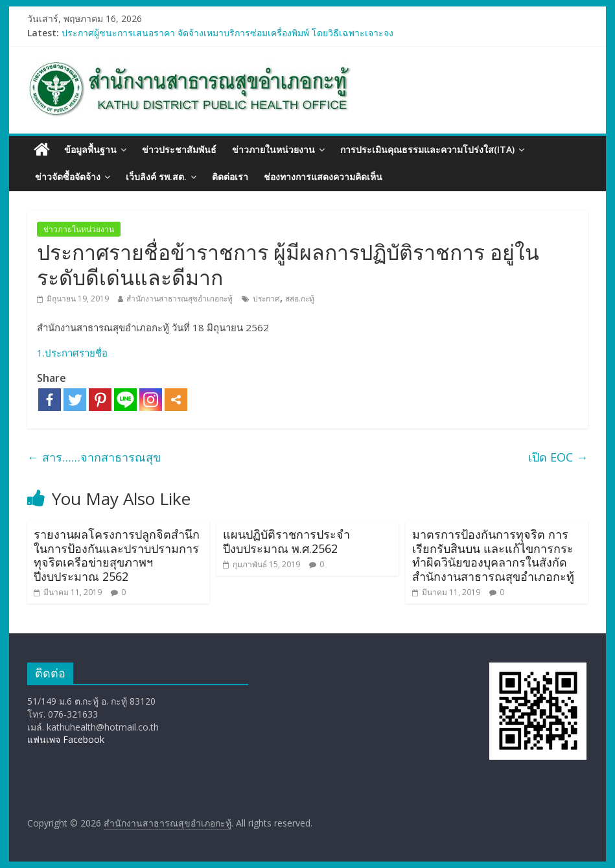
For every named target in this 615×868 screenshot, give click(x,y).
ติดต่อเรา (230, 177)
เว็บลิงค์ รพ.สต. (156, 177)
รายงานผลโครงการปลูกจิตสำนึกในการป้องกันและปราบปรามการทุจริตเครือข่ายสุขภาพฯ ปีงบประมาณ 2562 (117, 555)
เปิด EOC (558, 457)
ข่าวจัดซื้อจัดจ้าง (68, 177)
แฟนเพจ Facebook (66, 739)
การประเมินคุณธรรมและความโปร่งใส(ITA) (427, 149)
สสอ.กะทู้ (300, 299)
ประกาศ (266, 299)
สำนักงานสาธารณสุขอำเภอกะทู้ (180, 299)
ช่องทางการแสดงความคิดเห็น (323, 177)
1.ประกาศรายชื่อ (72, 353)
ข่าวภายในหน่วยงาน (273, 149)
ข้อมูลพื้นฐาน (90, 149)
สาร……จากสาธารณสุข (94, 457)
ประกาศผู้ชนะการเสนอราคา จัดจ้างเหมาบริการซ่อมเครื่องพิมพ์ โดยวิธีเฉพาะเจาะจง (227, 33)
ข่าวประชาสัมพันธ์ (179, 149)
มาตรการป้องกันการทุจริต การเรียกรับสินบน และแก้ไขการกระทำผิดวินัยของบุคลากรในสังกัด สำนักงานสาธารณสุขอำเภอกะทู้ (493, 555)
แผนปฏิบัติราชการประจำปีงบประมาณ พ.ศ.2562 (286, 541)
